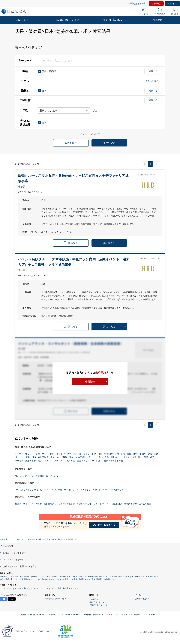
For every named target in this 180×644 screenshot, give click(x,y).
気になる (175, 11)
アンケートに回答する (104, 525)
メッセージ (144, 12)
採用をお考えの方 (137, 3)
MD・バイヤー (22, 476)
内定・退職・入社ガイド (10, 579)
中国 (60, 490)
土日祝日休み (116, 504)
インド (53, 490)
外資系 (18, 504)
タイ (46, 490)
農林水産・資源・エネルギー (80, 461)
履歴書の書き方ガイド (121, 576)
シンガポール (36, 490)
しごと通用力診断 (76, 579)
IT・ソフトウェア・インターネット (32, 454)
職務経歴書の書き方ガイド (99, 576)
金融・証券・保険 (123, 454)
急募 (58, 539)
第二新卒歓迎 (145, 504)
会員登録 (156, 3)
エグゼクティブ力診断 (58, 579)
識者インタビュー (79, 576)
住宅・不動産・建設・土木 (146, 454)
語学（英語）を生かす (81, 504)
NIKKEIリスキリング (98, 602)
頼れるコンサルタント (40, 588)
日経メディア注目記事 (9, 576)
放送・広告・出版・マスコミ (39, 461)
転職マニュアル (39, 576)
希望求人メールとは (71, 588)
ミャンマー (104, 490)
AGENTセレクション (67, 20)
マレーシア (92, 490)
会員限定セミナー (29, 579)
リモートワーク (101, 504)
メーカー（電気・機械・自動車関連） (33, 457)
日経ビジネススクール (98, 605)
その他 (120, 461)
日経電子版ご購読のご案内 (55, 599)
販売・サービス (23, 539)
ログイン (172, 3)
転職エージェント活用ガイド (58, 576)
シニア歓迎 (63, 504)
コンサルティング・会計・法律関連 (96, 454)
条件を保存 (71, 143)
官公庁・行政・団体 (105, 461)
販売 (33, 539)
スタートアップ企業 (33, 504)
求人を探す (22, 20)
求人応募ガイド (138, 576)
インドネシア (21, 490)
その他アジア (117, 490)
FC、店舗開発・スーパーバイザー (47, 476)
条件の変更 (109, 143)
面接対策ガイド (152, 576)
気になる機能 (56, 588)
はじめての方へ (6, 588)
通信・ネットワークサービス (64, 454)
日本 (52, 539)
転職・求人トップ (7, 539)
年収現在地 (42, 579)
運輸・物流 (131, 457)
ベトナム (80, 490)
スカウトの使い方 (22, 588)
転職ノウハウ (25, 576)
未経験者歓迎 (130, 504)
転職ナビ (157, 20)
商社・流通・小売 (146, 457)
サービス (19, 461)
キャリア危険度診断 (93, 579)
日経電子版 (94, 599)
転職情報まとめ (109, 579)
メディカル (60, 461)
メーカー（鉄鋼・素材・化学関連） (69, 457)
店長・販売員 (43, 539)
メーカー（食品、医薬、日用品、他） (106, 457)
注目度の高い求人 (112, 20)
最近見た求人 (160, 11)
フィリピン (69, 490)
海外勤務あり (50, 504)
